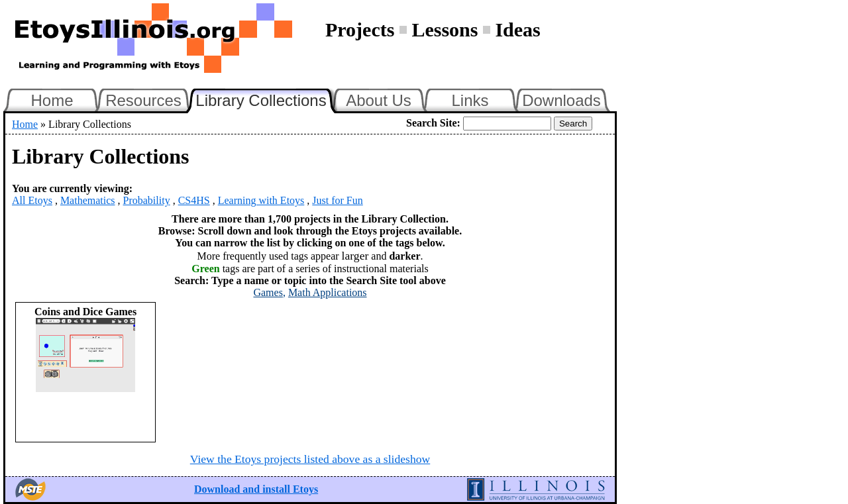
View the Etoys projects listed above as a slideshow (310, 459)
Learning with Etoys (261, 200)
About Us (379, 100)
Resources (143, 100)
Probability (147, 200)
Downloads (561, 100)
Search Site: (433, 123)
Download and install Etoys (256, 489)
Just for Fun (337, 200)
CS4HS (194, 200)
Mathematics (88, 200)
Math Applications (328, 292)
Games (268, 292)
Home (52, 100)
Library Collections (266, 99)
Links (470, 100)
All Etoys (32, 200)
